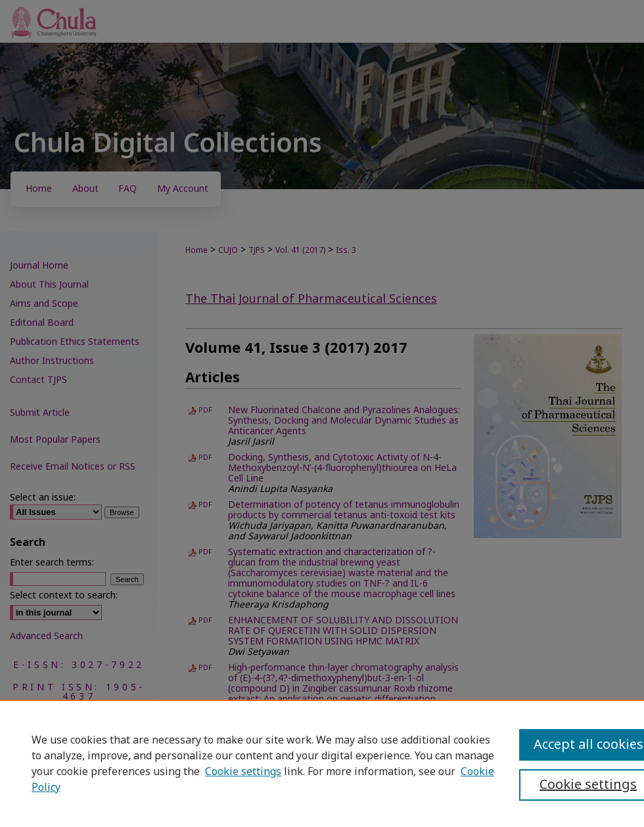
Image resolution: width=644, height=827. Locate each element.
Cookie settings (243, 772)
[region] (322, 763)
